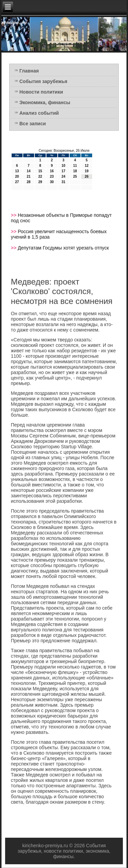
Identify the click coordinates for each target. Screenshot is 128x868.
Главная (29, 71)
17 (63, 171)
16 (52, 171)
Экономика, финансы (45, 102)
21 (29, 176)
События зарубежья (43, 81)
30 (52, 182)
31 (63, 182)
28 (29, 182)
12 (87, 166)
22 (40, 176)
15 (40, 171)
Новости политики (41, 92)
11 (75, 166)
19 (87, 171)
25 (75, 176)
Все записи (33, 124)
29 (40, 182)
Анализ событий (39, 113)
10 (63, 166)
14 (29, 171)
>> (14, 215)
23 (52, 176)
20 (17, 176)
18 (75, 171)
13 (17, 171)
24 (63, 176)
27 (17, 182)
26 (87, 176)
